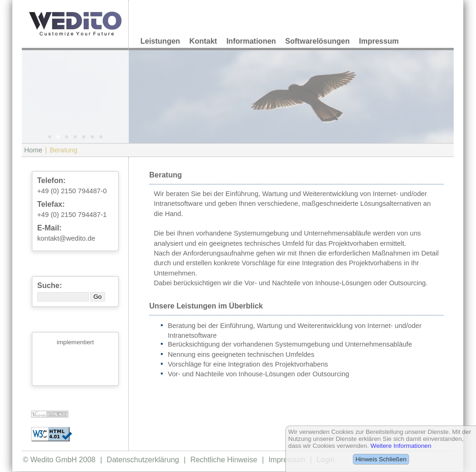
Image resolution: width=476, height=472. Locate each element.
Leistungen (160, 41)
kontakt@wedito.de (66, 238)
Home (33, 150)
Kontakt (203, 41)
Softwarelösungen (318, 41)
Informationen (251, 41)
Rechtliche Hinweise (224, 460)
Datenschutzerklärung (143, 460)
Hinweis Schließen (381, 459)
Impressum (379, 41)
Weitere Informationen (401, 446)
